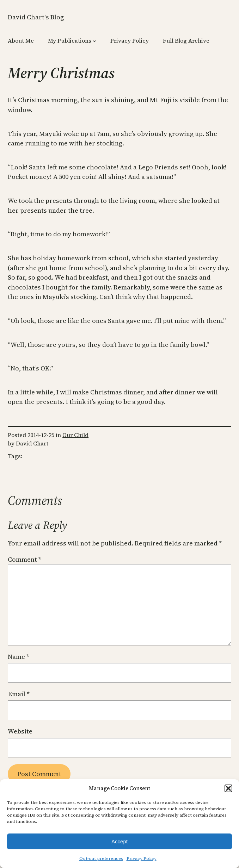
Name (19, 657)
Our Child (75, 435)
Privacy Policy (142, 858)
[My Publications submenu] (94, 40)
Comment (24, 559)
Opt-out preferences (101, 858)
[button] (228, 788)
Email (19, 694)
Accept (119, 841)
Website (20, 731)
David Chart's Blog (36, 17)
